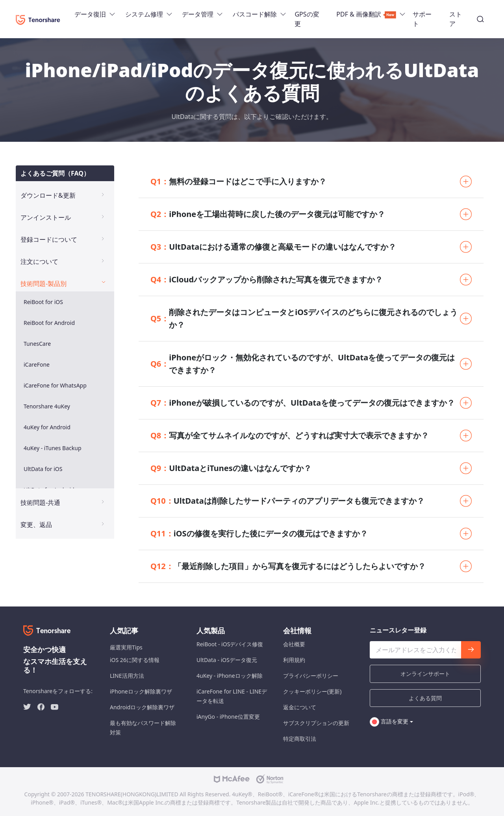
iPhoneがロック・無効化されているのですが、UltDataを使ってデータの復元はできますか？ (303, 364)
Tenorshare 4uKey (47, 406)
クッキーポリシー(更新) (312, 691)
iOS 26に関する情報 (135, 660)
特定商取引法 (300, 739)
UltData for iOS (43, 469)
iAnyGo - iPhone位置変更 (228, 717)
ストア (456, 19)
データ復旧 (90, 14)
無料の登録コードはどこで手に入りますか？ (238, 182)
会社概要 (294, 644)
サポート (422, 19)
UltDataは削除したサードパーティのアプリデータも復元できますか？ (287, 501)
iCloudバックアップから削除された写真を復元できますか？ (267, 280)
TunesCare (37, 344)
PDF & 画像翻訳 (366, 14)
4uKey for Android (47, 427)
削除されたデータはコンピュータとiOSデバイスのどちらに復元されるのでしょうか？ (304, 318)
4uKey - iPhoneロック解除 (230, 676)
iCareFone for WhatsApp (55, 385)
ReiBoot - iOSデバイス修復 (230, 644)
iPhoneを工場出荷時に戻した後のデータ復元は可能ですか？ (268, 214)
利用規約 (294, 660)
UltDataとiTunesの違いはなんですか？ (231, 468)
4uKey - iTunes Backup (53, 448)
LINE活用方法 (127, 676)
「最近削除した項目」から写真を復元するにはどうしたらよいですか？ (288, 566)
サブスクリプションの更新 (316, 723)
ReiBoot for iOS (43, 302)
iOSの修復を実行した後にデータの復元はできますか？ (259, 534)
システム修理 (144, 14)
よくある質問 (425, 698)
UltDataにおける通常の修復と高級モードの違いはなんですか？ (273, 247)
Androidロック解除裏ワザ (142, 707)
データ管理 (198, 14)
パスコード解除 (255, 14)
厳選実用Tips (126, 647)
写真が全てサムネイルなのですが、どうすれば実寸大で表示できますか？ (290, 436)
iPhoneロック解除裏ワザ (141, 691)
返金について (300, 707)
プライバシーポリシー (311, 676)
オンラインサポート (425, 674)
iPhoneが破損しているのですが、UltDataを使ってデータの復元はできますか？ (303, 403)
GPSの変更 (307, 19)
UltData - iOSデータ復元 (227, 660)
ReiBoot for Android (49, 323)
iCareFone (37, 364)
